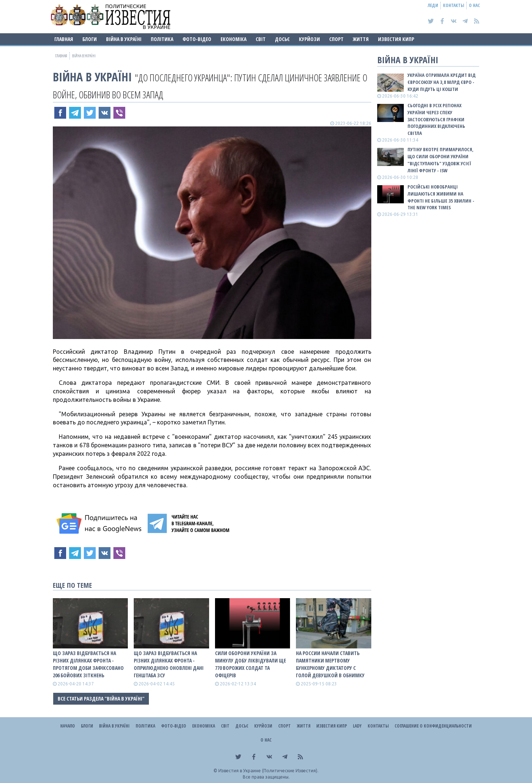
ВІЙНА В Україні (124, 39)
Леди (433, 5)
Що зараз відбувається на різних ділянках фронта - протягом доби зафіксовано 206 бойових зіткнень (88, 664)
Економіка (233, 39)
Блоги (90, 39)
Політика (162, 39)
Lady (357, 726)
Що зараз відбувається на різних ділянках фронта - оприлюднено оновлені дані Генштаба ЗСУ (169, 664)
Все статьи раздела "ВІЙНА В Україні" (101, 699)
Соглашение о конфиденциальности (433, 726)
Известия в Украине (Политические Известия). (268, 771)
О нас (474, 5)
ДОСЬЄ (282, 39)
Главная (64, 39)
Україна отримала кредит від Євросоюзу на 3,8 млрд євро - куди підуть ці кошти (441, 82)
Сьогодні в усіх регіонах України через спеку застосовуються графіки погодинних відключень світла (436, 119)
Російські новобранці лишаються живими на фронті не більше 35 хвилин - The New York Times (441, 197)
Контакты (453, 5)
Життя (361, 39)
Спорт (336, 39)
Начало (68, 726)
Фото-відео (197, 39)
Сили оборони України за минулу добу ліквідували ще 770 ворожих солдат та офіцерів (250, 664)
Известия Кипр (396, 39)
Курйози (309, 39)
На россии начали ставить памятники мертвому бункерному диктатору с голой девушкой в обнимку (330, 664)
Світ (261, 39)
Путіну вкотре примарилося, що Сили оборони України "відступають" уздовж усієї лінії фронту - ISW (441, 160)
